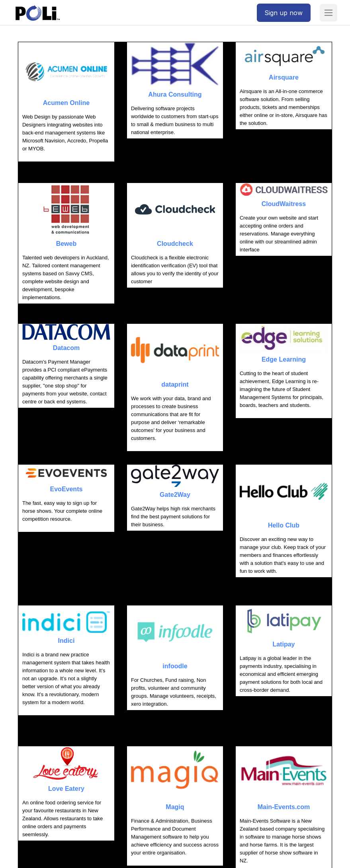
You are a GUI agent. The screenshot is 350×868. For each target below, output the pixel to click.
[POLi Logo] (38, 13)
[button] (328, 13)
